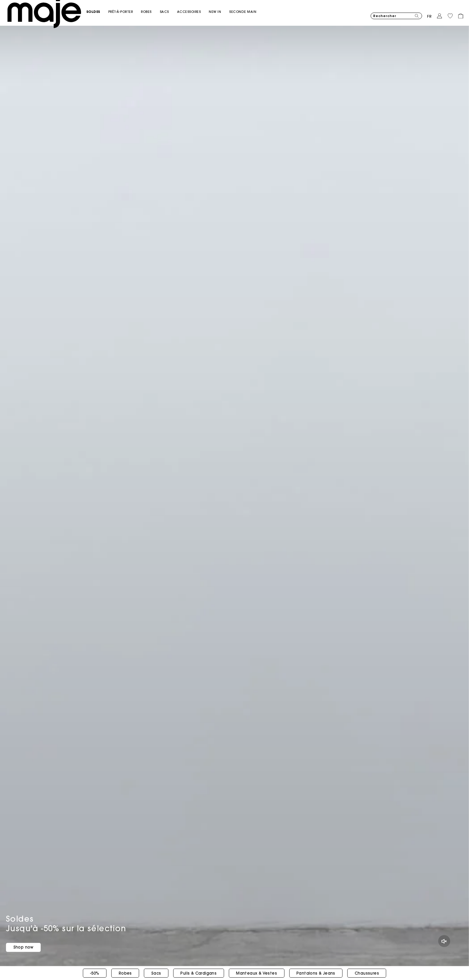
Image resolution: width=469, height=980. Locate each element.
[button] (108, 9)
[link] (230, 9)
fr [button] (430, 13)
